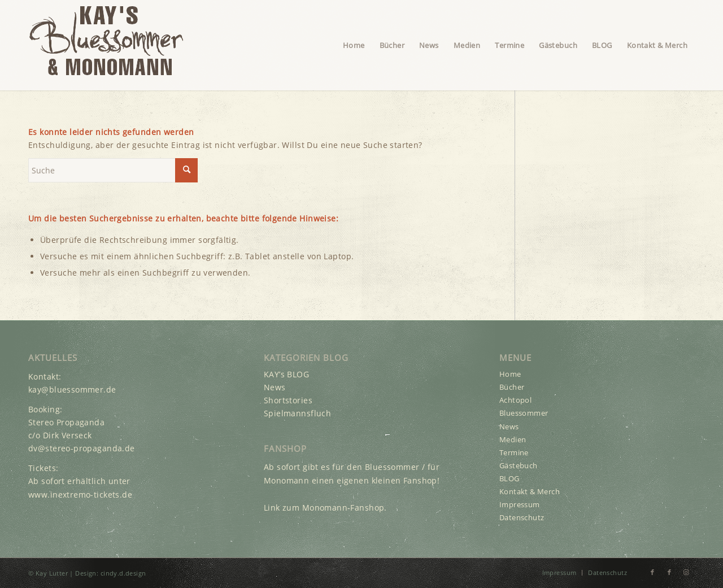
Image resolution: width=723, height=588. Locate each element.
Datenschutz (522, 517)
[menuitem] (354, 45)
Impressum (520, 504)
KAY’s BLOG (286, 374)
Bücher (512, 387)
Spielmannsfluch (297, 413)
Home (510, 374)
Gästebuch (519, 465)
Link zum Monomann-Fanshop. (325, 508)
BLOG (509, 478)
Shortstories (288, 400)
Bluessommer (524, 413)
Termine (514, 452)
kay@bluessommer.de (72, 389)
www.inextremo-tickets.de (80, 495)
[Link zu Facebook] (652, 572)
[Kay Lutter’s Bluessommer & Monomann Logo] (106, 45)
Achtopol (515, 400)
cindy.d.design (123, 573)
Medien (513, 439)
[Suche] (113, 170)
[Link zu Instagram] (686, 572)
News (275, 387)
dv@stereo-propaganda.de (82, 448)
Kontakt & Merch (530, 491)
